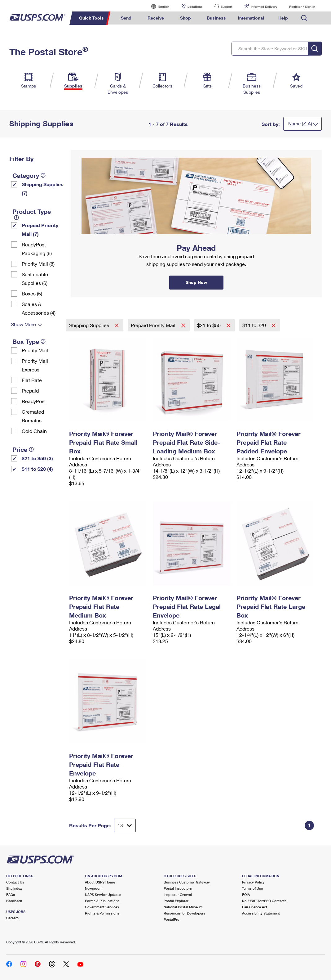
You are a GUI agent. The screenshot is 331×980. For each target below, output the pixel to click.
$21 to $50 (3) (37, 458)
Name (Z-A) (300, 124)
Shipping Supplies (90, 325)
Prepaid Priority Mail (154, 325)
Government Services (102, 907)
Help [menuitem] (283, 18)
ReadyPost (34, 401)
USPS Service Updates (103, 895)
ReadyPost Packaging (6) (37, 249)
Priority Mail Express (35, 365)
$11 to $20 (255, 325)
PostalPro (172, 919)
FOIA (246, 895)
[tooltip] (43, 175)
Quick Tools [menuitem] (91, 18)
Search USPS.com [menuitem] (304, 18)
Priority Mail (35, 350)
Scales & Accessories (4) (39, 308)
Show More (23, 324)
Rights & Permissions (102, 913)
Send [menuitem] (126, 18)
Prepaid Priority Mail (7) (40, 229)
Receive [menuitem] (156, 18)
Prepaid (30, 391)
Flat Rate (32, 380)
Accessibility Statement (261, 913)
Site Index (14, 888)
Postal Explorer (176, 901)
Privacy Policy (253, 882)
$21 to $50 (210, 325)
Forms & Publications (102, 901)
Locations (195, 7)
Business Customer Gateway (187, 882)
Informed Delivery (264, 7)
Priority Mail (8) (38, 264)
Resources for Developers (184, 913)
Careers (12, 918)
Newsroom (94, 888)
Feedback (14, 901)
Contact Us (15, 882)
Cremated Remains (33, 416)
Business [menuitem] (216, 18)
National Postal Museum (183, 907)
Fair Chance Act (255, 907)
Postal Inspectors (178, 888)
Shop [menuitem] (185, 18)
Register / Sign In (302, 7)
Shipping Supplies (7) (43, 189)
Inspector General (178, 895)
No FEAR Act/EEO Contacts (264, 901)
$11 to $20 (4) (37, 469)
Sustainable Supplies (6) (35, 279)
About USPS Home (100, 882)
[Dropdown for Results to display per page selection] (125, 825)
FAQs (11, 895)
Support (227, 7)
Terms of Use (252, 888)
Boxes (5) (32, 293)
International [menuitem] (251, 18)
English (157, 6)
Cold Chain (34, 431)
